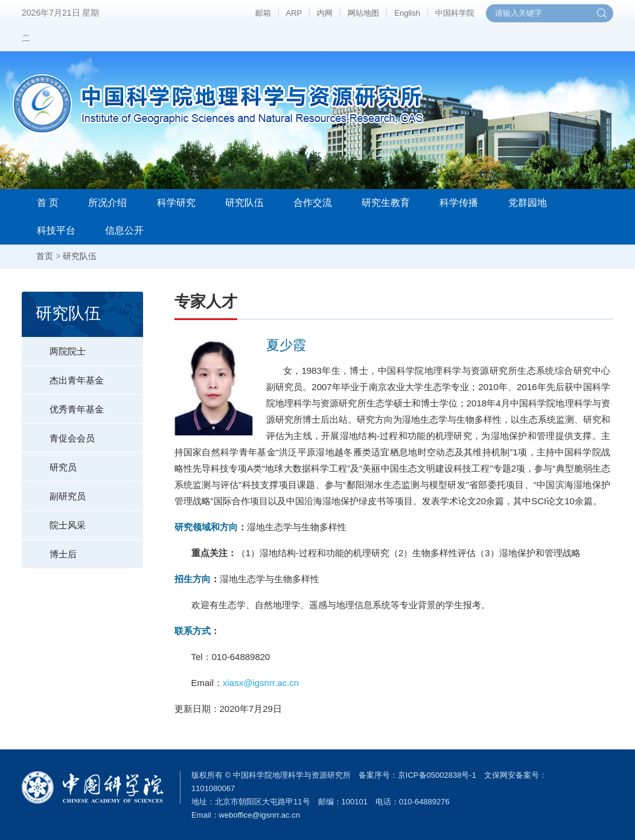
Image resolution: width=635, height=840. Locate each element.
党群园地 (528, 203)
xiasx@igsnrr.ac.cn (261, 683)
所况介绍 (107, 203)
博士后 (49, 550)
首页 (45, 256)
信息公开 (124, 230)
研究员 (49, 463)
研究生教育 (386, 203)
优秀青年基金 (63, 405)
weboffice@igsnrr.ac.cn (260, 815)
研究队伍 (244, 203)
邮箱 (263, 13)
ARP (294, 13)
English (407, 13)
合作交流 (313, 203)
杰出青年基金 (63, 376)
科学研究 (176, 203)
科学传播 (459, 203)
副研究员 (54, 492)
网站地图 (363, 13)
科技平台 (56, 230)
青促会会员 (58, 434)
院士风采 (54, 521)
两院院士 (54, 347)
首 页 (48, 203)
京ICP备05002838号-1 (437, 775)
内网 (325, 13)
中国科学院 (455, 13)
